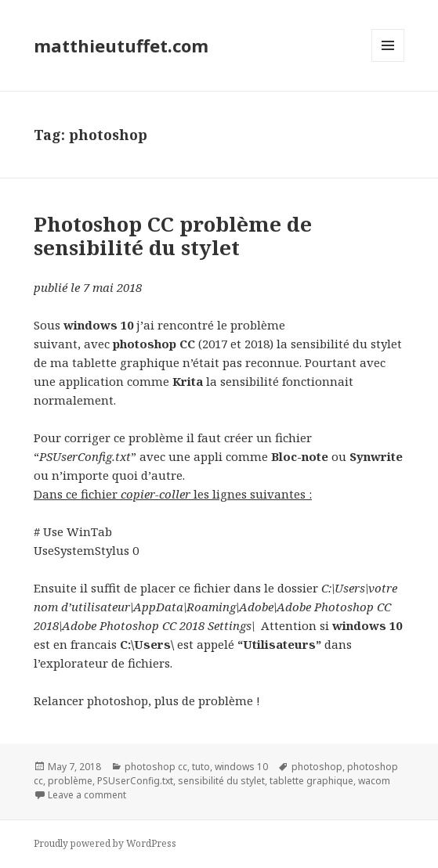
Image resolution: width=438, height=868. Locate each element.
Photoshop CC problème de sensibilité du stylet (173, 236)
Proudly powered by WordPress (105, 843)
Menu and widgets (388, 61)
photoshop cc (156, 767)
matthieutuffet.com (121, 45)
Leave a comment (87, 795)
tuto (201, 767)
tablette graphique (311, 781)
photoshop (317, 767)
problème (70, 781)
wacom (374, 781)
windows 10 (241, 767)
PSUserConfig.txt (135, 781)
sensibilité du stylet (221, 781)
